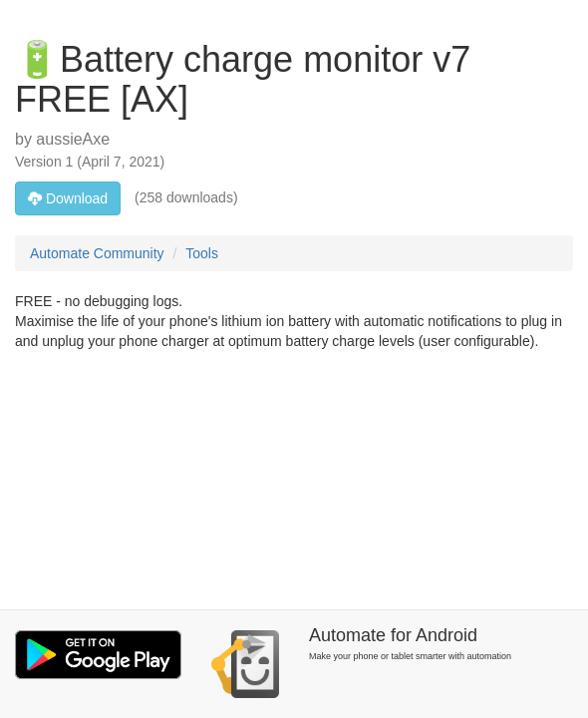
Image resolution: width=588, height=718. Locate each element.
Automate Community (97, 253)
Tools (202, 253)
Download (68, 198)
